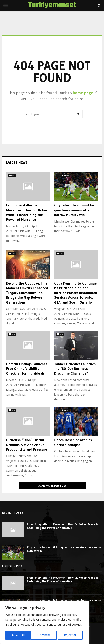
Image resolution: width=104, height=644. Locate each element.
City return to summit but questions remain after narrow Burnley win (75, 210)
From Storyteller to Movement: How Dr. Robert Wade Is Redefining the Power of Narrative (27, 212)
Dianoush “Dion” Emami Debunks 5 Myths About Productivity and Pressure (27, 445)
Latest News (17, 162)
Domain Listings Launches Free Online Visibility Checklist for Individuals (27, 369)
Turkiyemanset (52, 5)
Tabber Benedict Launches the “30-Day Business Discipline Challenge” (75, 369)
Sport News (63, 175)
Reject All (45, 635)
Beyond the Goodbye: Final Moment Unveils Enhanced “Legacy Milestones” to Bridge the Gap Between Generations (27, 293)
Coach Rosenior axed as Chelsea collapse (73, 442)
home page (83, 93)
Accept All (71, 635)
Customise (18, 635)
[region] (45, 623)
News (12, 175)
